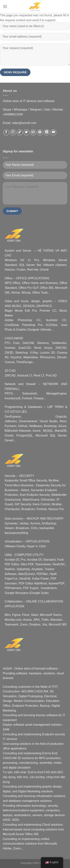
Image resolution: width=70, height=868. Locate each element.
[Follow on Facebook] (6, 132)
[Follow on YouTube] (53, 132)
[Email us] (33, 132)
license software (47, 715)
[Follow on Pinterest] (40, 132)
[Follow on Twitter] (26, 132)
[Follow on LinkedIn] (47, 132)
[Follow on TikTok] (20, 132)
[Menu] (5, 6)
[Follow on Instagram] (13, 132)
